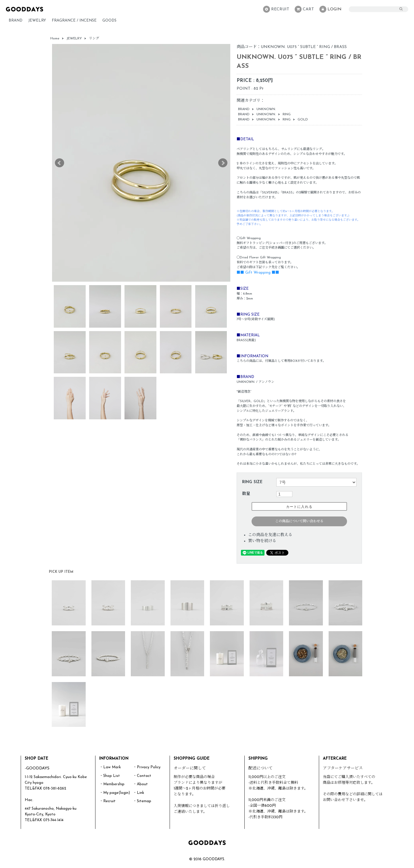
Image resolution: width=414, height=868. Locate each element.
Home (55, 39)
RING (287, 114)
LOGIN (330, 9)
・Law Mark (110, 767)
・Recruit (108, 801)
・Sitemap (142, 801)
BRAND (16, 21)
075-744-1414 (53, 820)
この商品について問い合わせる (299, 521)
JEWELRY (37, 21)
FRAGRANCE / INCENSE (74, 21)
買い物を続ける (262, 541)
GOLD (303, 120)
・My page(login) (115, 793)
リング (94, 39)
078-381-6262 (55, 789)
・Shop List (110, 776)
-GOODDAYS (37, 768)
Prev (60, 163)
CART (304, 9)
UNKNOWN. (266, 109)
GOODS (109, 21)
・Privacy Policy (147, 767)
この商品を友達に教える (270, 535)
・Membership (112, 784)
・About (140, 784)
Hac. (29, 800)
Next (223, 163)
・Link (139, 793)
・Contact (142, 776)
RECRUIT (276, 9)
